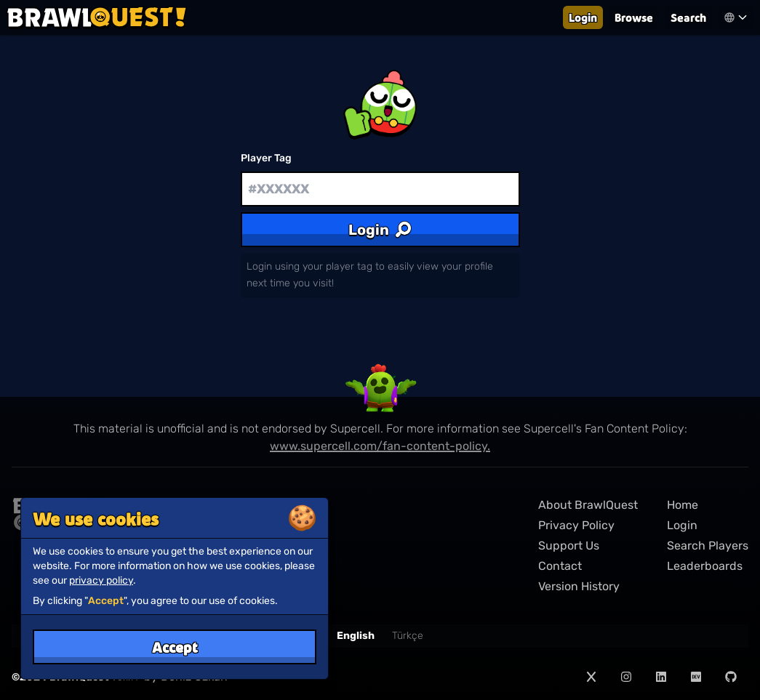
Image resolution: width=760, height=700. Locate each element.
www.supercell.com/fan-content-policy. (380, 446)
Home (683, 505)
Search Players (708, 546)
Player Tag (266, 158)
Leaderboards (705, 566)
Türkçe (408, 636)
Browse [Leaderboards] (634, 17)
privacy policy (101, 580)
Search (688, 17)
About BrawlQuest (588, 505)
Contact (560, 566)
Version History (579, 586)
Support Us (569, 546)
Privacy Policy (576, 525)
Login (583, 17)
